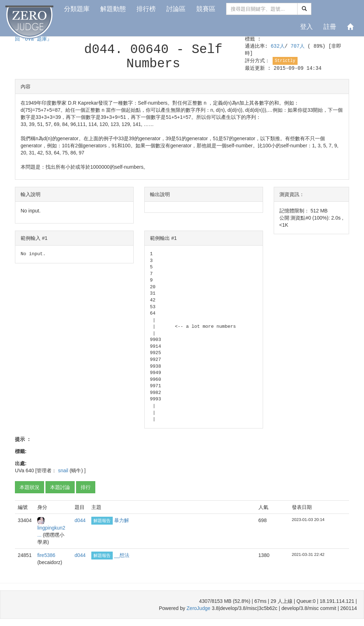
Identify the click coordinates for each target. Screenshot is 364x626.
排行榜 (146, 9)
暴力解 (122, 520)
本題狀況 (30, 487)
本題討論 (60, 487)
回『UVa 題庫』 (33, 39)
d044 (80, 520)
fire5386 (46, 555)
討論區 (176, 9)
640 (30, 470)
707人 (299, 46)
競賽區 (206, 9)
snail (64, 470)
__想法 (122, 555)
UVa (20, 470)
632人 (277, 46)
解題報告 (102, 521)
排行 (86, 487)
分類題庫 (77, 9)
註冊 (330, 27)
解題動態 (113, 9)
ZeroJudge (199, 608)
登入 (306, 27)
